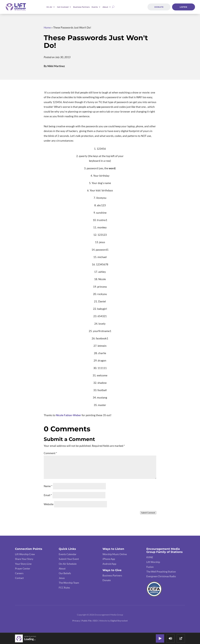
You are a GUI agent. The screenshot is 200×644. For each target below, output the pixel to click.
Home (47, 27)
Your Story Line (23, 564)
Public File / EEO (90, 621)
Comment (50, 453)
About (105, 7)
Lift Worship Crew (25, 554)
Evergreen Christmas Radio (161, 576)
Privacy (76, 621)
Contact (19, 578)
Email (48, 495)
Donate (159, 7)
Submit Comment (148, 513)
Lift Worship (153, 562)
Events (95, 7)
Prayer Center (23, 568)
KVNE (150, 557)
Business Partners (81, 7)
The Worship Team (69, 583)
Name (48, 486)
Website (49, 504)
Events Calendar (68, 554)
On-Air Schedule (68, 564)
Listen (183, 7)
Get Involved (63, 7)
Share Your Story (24, 559)
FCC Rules (64, 588)
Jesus (62, 578)
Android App (109, 564)
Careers (19, 573)
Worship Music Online (115, 554)
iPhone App (109, 559)
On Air (49, 7)
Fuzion (150, 567)
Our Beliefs (65, 573)
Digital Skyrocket (119, 621)
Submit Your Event (69, 559)
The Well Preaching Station (161, 572)
